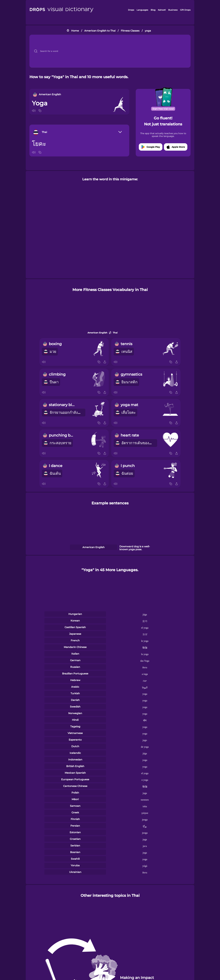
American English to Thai (100, 31)
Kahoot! (162, 10)
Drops (131, 10)
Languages (142, 10)
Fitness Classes (130, 31)
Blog (153, 10)
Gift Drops (185, 10)
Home (75, 31)
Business (173, 10)
